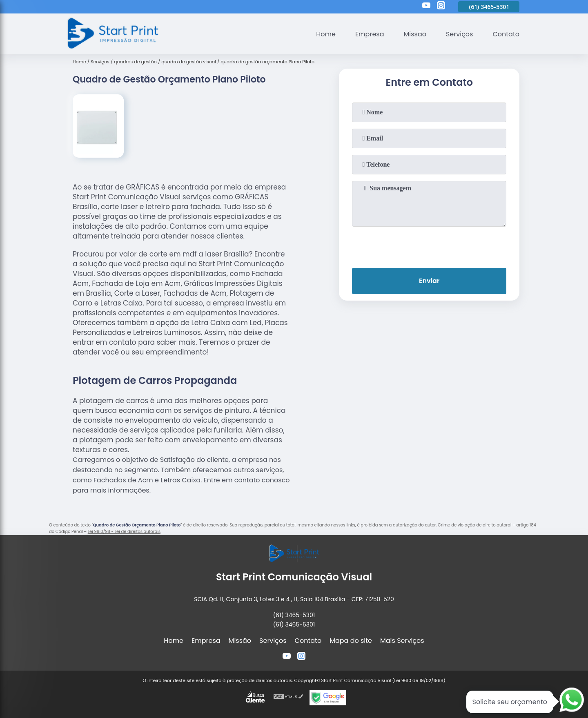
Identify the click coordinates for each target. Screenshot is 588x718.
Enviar (429, 281)
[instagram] (441, 7)
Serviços (460, 34)
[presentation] (429, 245)
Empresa (370, 34)
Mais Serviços (402, 641)
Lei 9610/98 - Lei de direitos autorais (124, 532)
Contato (506, 34)
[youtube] (426, 7)
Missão (415, 34)
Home (326, 34)
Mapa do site (351, 641)
